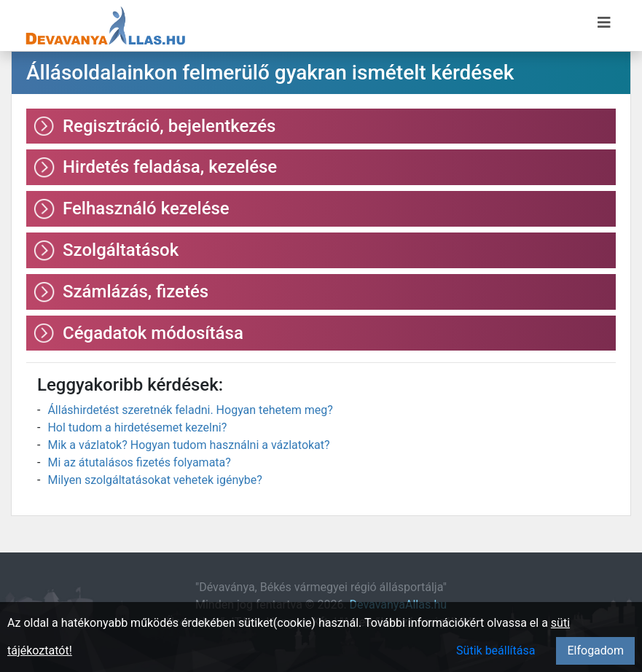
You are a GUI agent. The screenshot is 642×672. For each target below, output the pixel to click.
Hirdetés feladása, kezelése (170, 167)
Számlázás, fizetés (136, 292)
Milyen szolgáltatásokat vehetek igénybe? (154, 480)
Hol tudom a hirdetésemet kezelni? (137, 427)
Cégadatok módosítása (153, 333)
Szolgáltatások (121, 250)
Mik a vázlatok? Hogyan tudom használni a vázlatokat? (188, 445)
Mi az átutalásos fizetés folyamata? (139, 462)
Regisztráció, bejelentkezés (169, 126)
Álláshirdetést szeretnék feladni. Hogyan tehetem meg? (190, 410)
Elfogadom (595, 650)
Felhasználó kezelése (146, 208)
